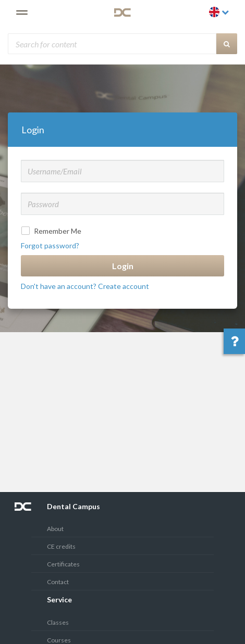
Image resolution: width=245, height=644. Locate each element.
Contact (58, 582)
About (55, 529)
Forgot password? (50, 245)
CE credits (61, 546)
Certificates (63, 564)
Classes (58, 622)
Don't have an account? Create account (85, 286)
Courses (59, 640)
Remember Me (52, 231)
